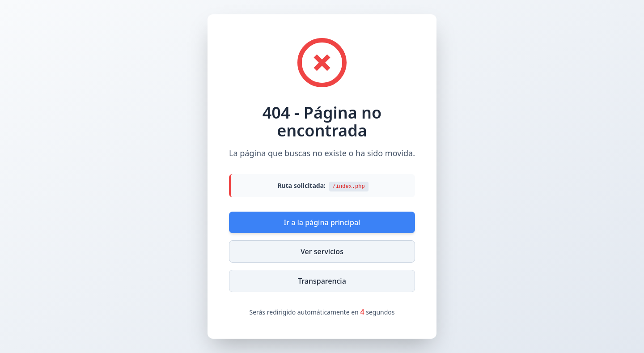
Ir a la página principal (322, 222)
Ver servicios (322, 251)
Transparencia (322, 281)
